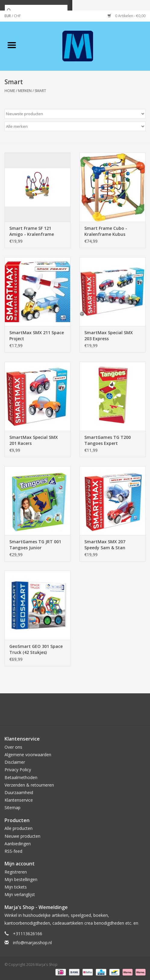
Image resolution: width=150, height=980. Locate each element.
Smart (40, 91)
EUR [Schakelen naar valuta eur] (8, 16)
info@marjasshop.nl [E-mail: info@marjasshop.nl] (32, 943)
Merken (25, 91)
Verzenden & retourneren (29, 785)
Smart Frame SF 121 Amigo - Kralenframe (32, 231)
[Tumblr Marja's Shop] (97, 712)
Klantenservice (19, 800)
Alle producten (19, 828)
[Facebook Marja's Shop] (42, 712)
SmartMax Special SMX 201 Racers (34, 440)
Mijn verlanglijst (20, 894)
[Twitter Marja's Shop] (53, 712)
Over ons (13, 747)
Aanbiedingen (18, 844)
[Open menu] (12, 45)
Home (10, 91)
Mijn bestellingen (21, 879)
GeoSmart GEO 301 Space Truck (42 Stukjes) (36, 649)
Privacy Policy (18, 770)
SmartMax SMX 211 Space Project (37, 336)
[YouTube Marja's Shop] (86, 712)
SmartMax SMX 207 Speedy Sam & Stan (105, 545)
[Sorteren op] (75, 114)
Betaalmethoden (21, 777)
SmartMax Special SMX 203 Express (109, 336)
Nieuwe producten (22, 836)
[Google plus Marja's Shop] (64, 712)
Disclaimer (15, 762)
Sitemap (13, 807)
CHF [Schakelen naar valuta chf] (17, 16)
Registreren (16, 872)
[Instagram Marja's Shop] (108, 712)
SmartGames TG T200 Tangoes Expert (108, 440)
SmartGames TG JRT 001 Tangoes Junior (35, 545)
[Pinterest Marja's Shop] (75, 712)
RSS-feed (13, 851)
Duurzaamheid (19, 792)
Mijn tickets (16, 887)
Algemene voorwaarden (28, 755)
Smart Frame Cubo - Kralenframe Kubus (106, 231)
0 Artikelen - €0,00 (127, 16)
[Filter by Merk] (75, 126)
